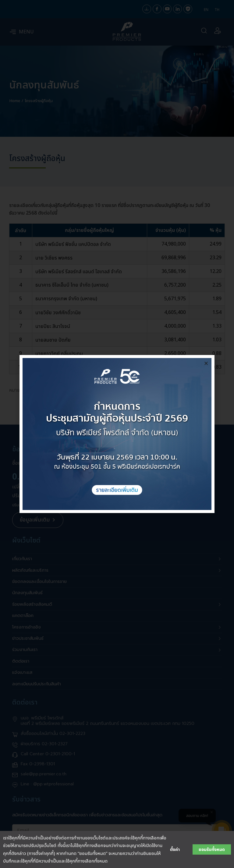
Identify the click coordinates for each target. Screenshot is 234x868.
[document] (117, 434)
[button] (206, 363)
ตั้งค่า (175, 849)
